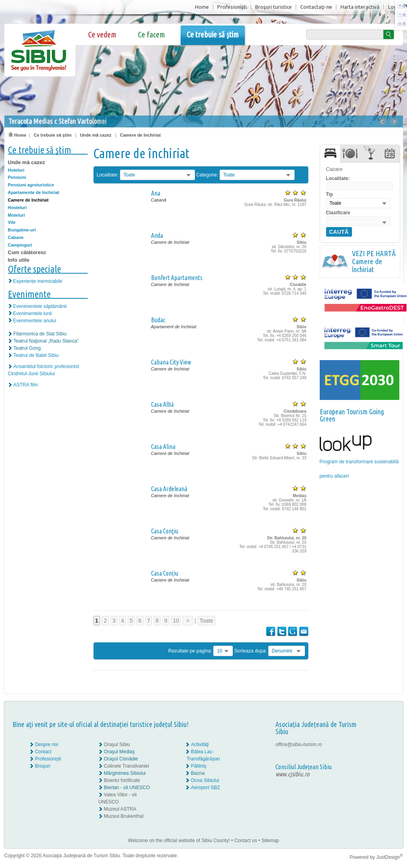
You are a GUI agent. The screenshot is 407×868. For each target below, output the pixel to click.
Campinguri (20, 245)
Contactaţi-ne (316, 7)
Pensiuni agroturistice (31, 185)
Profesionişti (232, 7)
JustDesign (390, 857)
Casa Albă (162, 404)
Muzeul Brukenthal (124, 816)
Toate (206, 621)
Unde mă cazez (96, 135)
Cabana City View (171, 362)
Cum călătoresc (27, 252)
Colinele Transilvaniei (127, 766)
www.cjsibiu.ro (292, 774)
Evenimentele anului (35, 321)
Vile (12, 222)
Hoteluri (16, 170)
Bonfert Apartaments (177, 278)
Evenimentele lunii (32, 313)
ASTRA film (26, 385)
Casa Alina (163, 447)
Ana (156, 193)
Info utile (19, 260)
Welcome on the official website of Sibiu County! (179, 841)
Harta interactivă (360, 7)
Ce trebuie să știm (213, 34)
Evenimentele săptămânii (40, 306)
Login (395, 7)
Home (202, 7)
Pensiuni (17, 177)
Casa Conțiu (165, 573)
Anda (157, 235)
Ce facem (151, 34)
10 (176, 621)
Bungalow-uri (22, 230)
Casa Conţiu (165, 531)
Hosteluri (18, 208)
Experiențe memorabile (38, 281)
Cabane (16, 237)
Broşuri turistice (273, 7)
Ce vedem (102, 34)
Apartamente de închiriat (34, 192)
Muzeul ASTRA (120, 809)
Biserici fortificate (122, 780)
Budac (158, 320)
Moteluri (17, 215)
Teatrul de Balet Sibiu (36, 355)
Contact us (246, 841)
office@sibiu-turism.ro (299, 745)
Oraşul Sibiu (117, 745)
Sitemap (270, 841)
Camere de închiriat (140, 135)
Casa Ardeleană (169, 489)
